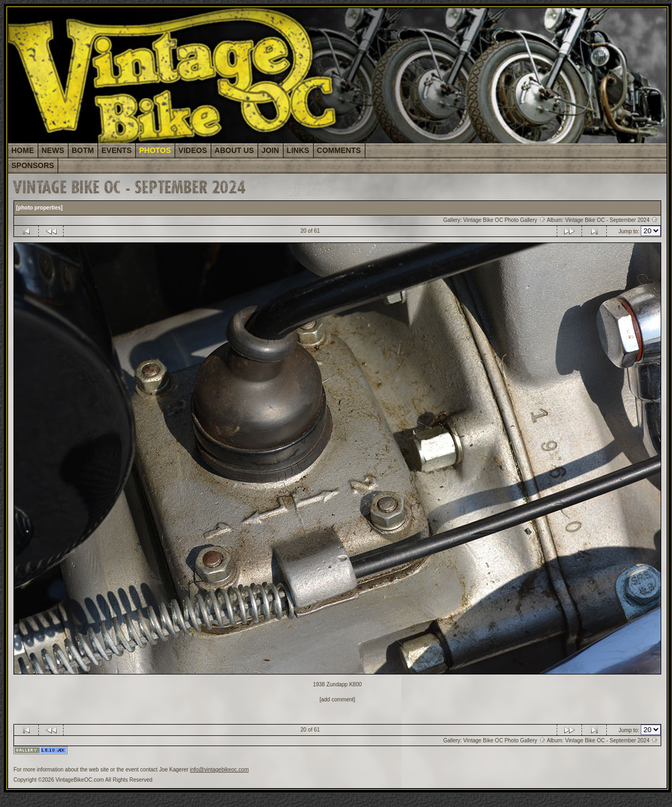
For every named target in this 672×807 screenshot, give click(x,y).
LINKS (298, 150)
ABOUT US (234, 150)
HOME (23, 150)
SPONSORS (33, 165)
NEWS (53, 150)
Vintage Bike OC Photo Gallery (505, 220)
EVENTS (116, 150)
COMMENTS (339, 150)
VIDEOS (193, 150)
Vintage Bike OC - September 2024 (612, 220)
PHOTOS (155, 150)
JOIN (270, 150)
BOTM (83, 150)
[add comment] (337, 700)
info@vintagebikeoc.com (219, 770)
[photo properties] (39, 208)
